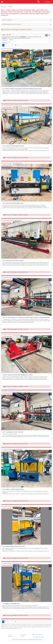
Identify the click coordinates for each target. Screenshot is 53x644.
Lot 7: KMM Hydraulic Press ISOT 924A (14, 546)
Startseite (4, 7)
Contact (10, 635)
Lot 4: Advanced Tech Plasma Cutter (13, 260)
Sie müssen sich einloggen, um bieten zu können (16, 100)
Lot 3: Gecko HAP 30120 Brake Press (13, 203)
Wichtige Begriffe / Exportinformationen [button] (26, 24)
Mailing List (11, 636)
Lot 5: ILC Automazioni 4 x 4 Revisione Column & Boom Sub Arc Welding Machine (26, 318)
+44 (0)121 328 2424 (38, 635)
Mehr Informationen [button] (26, 20)
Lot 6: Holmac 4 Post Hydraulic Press (13, 489)
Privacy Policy (24, 635)
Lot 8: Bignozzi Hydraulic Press (11, 604)
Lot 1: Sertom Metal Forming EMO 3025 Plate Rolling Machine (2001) (22, 89)
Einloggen (48, 2)
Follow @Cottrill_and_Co (39, 637)
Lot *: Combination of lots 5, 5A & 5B (13, 432)
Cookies (22, 636)
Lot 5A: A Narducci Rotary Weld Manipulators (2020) (17, 375)
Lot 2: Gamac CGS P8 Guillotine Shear (13, 146)
